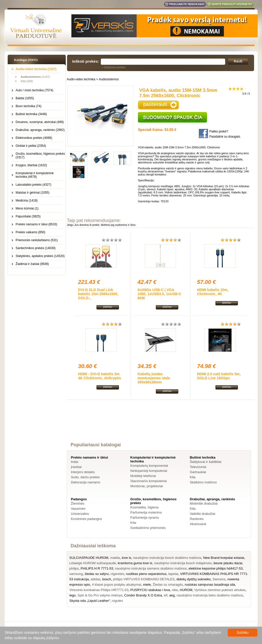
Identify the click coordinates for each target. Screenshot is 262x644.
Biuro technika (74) (29, 106)
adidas (95, 579)
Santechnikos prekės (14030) (36, 248)
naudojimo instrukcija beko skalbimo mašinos (210, 595)
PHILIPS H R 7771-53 (97, 568)
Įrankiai (76, 467)
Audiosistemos (109, 79)
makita (115, 558)
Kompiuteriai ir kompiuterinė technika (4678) (35, 175)
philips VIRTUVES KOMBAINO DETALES (144, 579)
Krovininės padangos (86, 519)
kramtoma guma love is (135, 563)
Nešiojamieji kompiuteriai (149, 471)
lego (73, 595)
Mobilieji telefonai (143, 476)
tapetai (173, 574)
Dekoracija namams (86, 482)
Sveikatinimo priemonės (148, 528)
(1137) (35, 77)
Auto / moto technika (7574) (34, 90)
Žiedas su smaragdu (168, 585)
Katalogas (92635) (26, 60)
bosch (107, 579)
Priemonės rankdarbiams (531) (37, 240)
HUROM (186, 590)
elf (166, 595)
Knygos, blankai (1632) (31, 165)
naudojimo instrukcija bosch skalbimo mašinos (167, 558)
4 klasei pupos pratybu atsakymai (116, 585)
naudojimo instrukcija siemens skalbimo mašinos (151, 568)
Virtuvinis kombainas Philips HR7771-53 (99, 590)
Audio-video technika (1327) (36, 69)
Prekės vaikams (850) (30, 232)
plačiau (108, 307)
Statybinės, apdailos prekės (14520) (40, 256)
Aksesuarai (198, 524)
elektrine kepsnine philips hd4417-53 (216, 568)
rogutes (117, 601)
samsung (76, 574)
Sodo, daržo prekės (85, 477)
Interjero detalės (83, 472)
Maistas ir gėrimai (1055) (32, 193)
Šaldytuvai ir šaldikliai (206, 462)
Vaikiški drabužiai (203, 514)
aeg (172, 595)
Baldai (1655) (25, 98)
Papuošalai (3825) (28, 216)
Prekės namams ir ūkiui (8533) (36, 224)
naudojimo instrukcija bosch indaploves (183, 563)
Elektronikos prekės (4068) (34, 138)
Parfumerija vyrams (145, 518)
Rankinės (197, 519)
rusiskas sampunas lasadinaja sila (210, 585)
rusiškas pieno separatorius (146, 574)
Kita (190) (27, 81)
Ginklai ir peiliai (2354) (31, 146)
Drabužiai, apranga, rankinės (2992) (40, 130)
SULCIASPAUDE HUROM (89, 558)
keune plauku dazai (228, 563)
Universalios (80, 514)
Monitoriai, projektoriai (146, 486)
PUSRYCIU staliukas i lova (150, 590)
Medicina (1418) (27, 201)
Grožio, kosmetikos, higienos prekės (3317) (40, 156)
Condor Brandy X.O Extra (143, 595)
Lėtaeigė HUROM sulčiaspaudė (93, 563)
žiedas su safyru (97, 574)
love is (127, 558)
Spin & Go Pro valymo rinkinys (100, 595)
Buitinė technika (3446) (31, 114)
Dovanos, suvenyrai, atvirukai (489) (40, 122)
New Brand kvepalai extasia (224, 558)
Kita (193, 477)
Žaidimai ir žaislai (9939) (32, 264)
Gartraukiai (198, 472)
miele (147, 585)
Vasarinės (78, 509)
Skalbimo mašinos (203, 482)
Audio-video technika (81, 79)
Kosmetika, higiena (144, 507)
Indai (74, 462)
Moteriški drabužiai (204, 503)
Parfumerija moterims (146, 512)
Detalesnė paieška (115, 67)
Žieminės (78, 503)
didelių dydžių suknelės (194, 579)
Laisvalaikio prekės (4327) (33, 185)
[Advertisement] (161, 426)
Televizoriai (198, 467)
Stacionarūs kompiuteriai (148, 481)
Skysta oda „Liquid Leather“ (90, 601)
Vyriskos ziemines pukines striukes (220, 590)
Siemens (219, 579)
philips (74, 568)
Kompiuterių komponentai (149, 466)
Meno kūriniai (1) (27, 208)
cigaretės (117, 574)
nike (175, 590)
